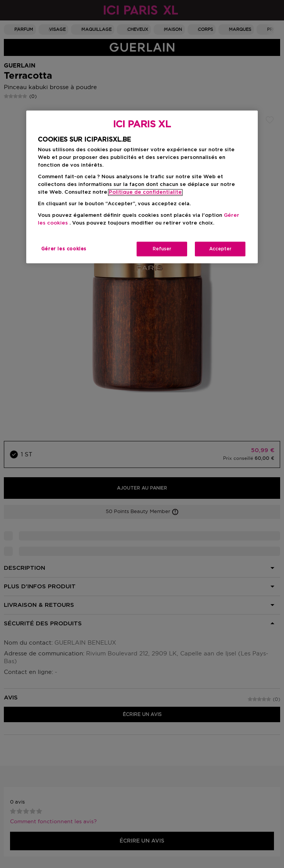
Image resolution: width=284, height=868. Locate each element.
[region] (142, 187)
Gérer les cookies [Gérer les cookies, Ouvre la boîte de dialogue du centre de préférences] (64, 249)
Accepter (220, 249)
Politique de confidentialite (145, 193)
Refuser (162, 249)
